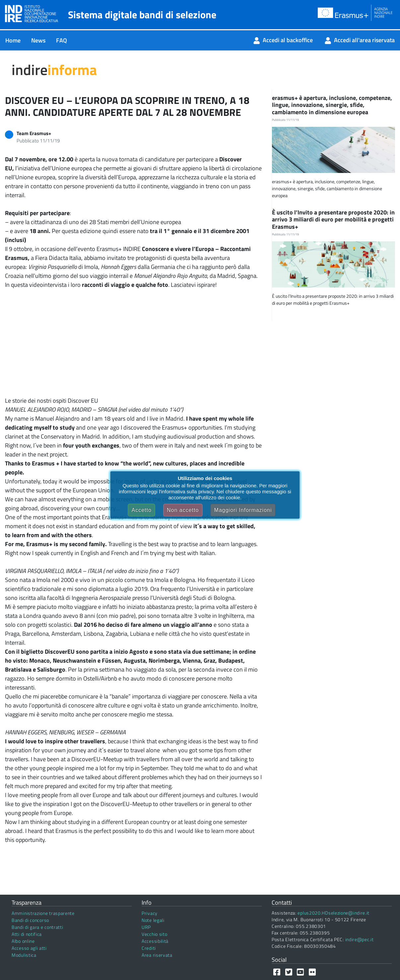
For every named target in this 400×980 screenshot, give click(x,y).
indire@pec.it (360, 939)
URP (146, 927)
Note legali (153, 920)
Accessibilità (155, 941)
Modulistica (24, 955)
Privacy (150, 913)
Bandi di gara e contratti (37, 927)
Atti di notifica (27, 934)
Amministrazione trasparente (43, 913)
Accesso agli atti (29, 948)
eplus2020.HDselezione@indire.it (333, 913)
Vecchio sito (154, 934)
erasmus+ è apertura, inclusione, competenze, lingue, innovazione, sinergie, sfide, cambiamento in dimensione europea (332, 105)
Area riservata (157, 955)
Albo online (23, 941)
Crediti (149, 948)
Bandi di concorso (30, 920)
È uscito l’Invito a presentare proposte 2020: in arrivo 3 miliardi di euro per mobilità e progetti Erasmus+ (333, 219)
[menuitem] (13, 40)
